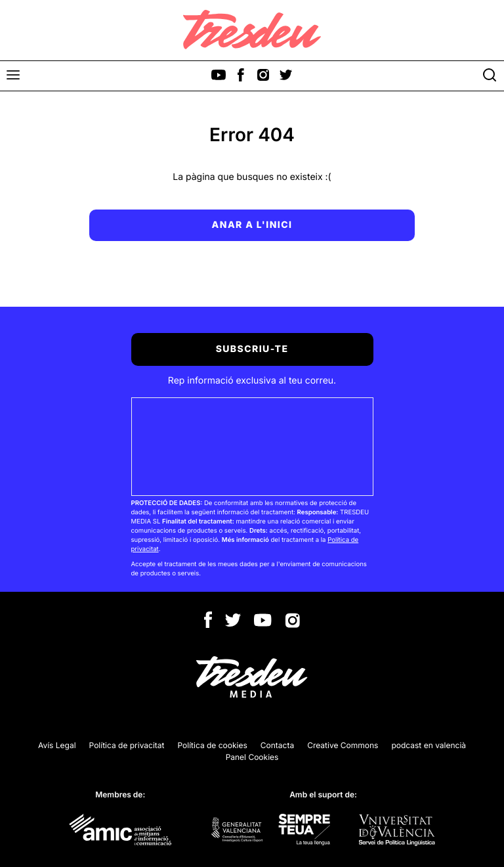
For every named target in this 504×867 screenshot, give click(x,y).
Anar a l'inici (252, 225)
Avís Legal (57, 745)
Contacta (277, 745)
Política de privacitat (127, 745)
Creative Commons (343, 745)
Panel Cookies (252, 757)
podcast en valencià (429, 745)
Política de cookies (213, 745)
